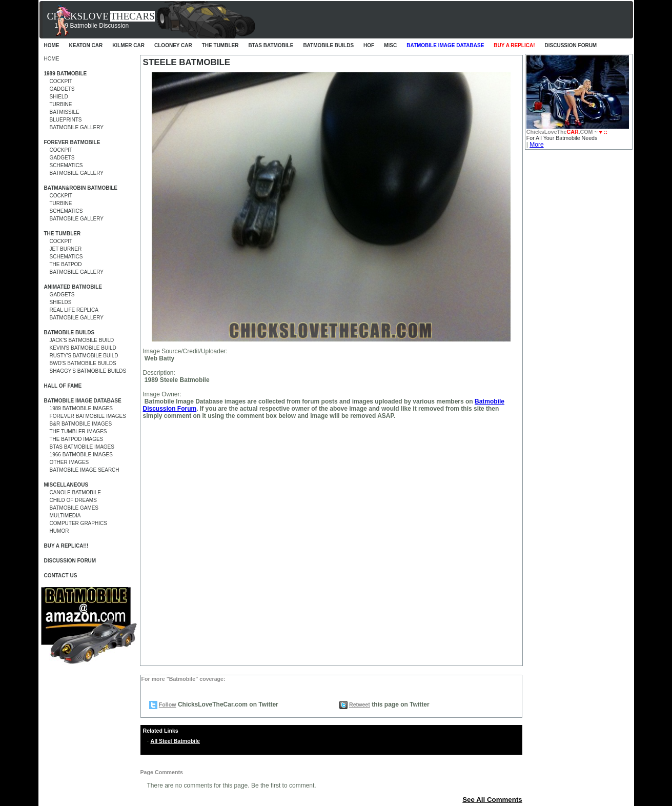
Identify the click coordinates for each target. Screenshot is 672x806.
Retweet (360, 704)
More (536, 145)
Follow (168, 704)
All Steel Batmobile (176, 741)
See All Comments (492, 800)
